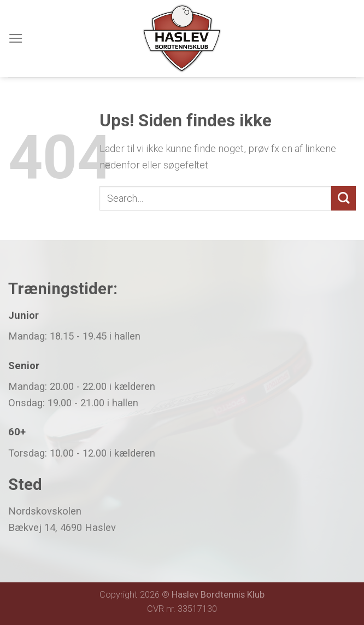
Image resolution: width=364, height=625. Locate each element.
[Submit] (344, 198)
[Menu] (16, 39)
